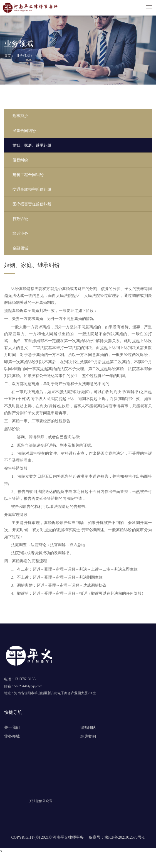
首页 (8, 56)
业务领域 (23, 56)
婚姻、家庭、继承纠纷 (52, 56)
